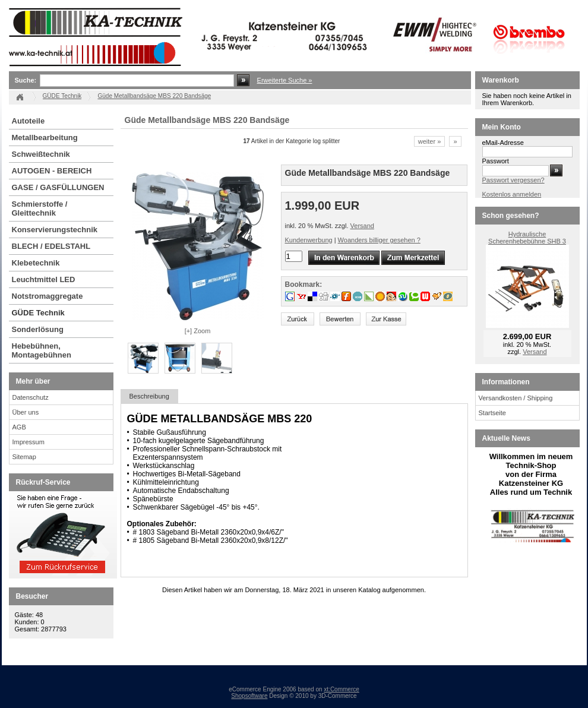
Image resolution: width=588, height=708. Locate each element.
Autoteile (29, 121)
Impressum (29, 442)
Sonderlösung (38, 329)
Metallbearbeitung (45, 138)
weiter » (430, 141)
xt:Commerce (341, 689)
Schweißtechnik (41, 154)
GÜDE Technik (38, 313)
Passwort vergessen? (513, 180)
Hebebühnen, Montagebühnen (42, 350)
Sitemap (24, 457)
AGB (19, 427)
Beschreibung (149, 396)
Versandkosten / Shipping (516, 398)
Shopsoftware (249, 696)
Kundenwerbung (309, 240)
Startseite (492, 413)
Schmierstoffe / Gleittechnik (40, 208)
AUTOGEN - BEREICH (52, 171)
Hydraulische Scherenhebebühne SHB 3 (527, 238)
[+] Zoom (198, 331)
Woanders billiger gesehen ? (379, 240)
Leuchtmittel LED (44, 279)
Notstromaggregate (48, 296)
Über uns (26, 412)
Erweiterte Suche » (285, 80)
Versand (362, 226)
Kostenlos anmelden (512, 194)
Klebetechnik (36, 263)
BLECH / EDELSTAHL (51, 246)
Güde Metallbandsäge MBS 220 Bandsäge (154, 96)
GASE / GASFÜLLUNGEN (58, 187)
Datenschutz (31, 397)
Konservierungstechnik (55, 230)
